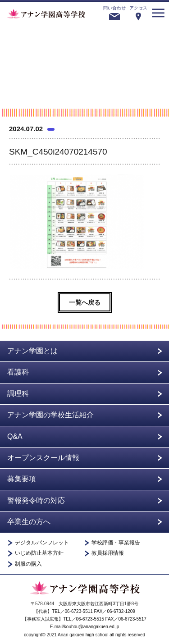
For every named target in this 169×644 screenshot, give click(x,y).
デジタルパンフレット (42, 543)
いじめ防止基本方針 (39, 553)
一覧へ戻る (85, 302)
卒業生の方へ (29, 522)
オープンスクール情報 (43, 458)
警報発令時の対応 (36, 500)
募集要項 (22, 479)
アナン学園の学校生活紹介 (50, 415)
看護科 (18, 372)
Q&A (15, 436)
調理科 (18, 394)
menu (158, 13)
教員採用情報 (108, 553)
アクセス (138, 8)
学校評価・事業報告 (116, 543)
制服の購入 (28, 564)
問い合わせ (114, 8)
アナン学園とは (32, 351)
